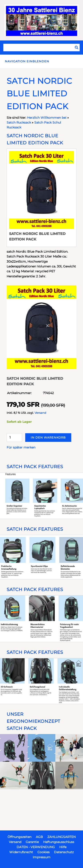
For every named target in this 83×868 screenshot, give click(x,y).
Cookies (43, 852)
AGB (39, 837)
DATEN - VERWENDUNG (36, 847)
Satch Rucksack (19, 122)
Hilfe (63, 847)
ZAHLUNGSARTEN (62, 837)
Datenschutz (64, 852)
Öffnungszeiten (19, 837)
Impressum (42, 857)
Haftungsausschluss (59, 842)
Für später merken (21, 447)
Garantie (32, 842)
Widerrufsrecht (21, 852)
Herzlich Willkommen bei (47, 118)
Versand (40, 413)
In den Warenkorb (48, 437)
